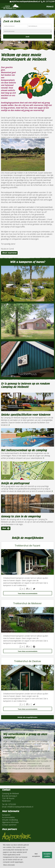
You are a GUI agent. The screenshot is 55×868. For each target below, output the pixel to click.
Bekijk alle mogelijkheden (28, 717)
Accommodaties (8, 817)
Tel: (3, 804)
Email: (4, 807)
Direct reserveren (9, 253)
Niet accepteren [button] (36, 855)
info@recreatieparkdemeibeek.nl (25, 2)
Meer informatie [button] (9, 865)
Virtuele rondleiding (10, 820)
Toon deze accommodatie (28, 593)
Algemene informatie (10, 822)
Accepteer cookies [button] (47, 855)
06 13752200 (48, 2)
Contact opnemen (9, 825)
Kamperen (6, 815)
